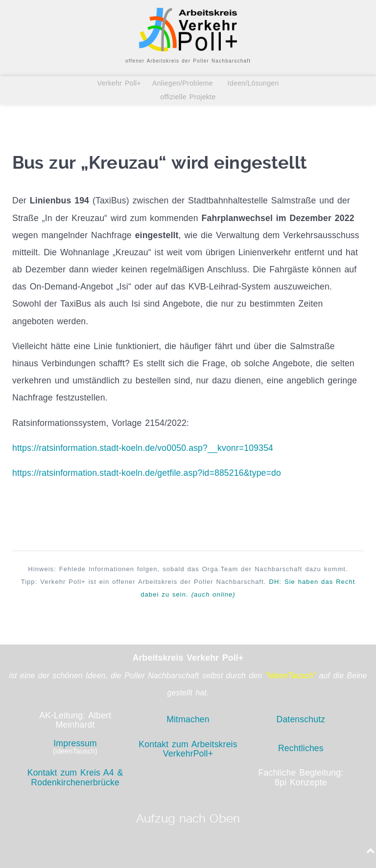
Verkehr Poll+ (122, 83)
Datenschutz (301, 719)
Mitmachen (188, 719)
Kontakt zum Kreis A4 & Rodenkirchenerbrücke (75, 777)
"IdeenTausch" (291, 676)
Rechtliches (301, 748)
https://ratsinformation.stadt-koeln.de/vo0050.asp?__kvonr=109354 (143, 448)
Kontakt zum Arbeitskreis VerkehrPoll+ (188, 749)
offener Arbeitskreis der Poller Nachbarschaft (188, 61)
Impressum (75, 743)
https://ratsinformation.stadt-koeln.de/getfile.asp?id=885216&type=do (147, 473)
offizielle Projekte (188, 97)
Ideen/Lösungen (252, 83)
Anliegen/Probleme (183, 83)
